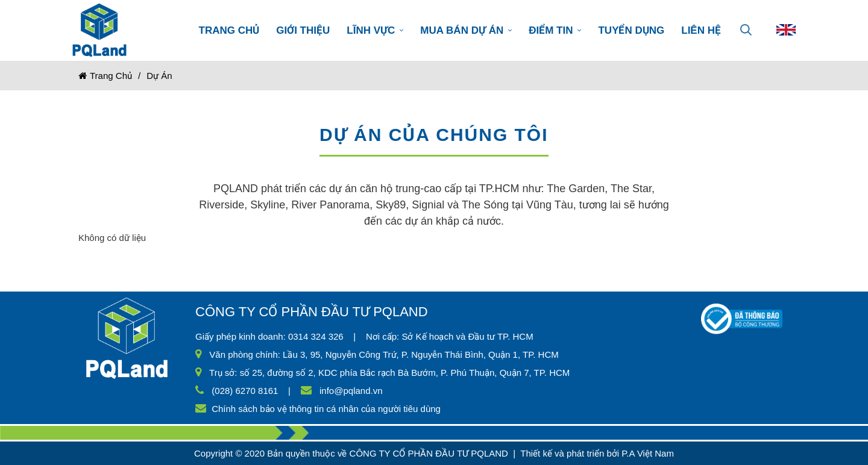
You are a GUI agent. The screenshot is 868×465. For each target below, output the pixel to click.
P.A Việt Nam (648, 453)
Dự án (159, 76)
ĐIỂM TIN (555, 30)
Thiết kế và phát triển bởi (570, 453)
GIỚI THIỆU (303, 30)
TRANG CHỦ (229, 30)
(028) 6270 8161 (245, 391)
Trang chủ (105, 76)
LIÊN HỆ (701, 30)
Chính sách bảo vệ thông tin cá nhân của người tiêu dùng (326, 409)
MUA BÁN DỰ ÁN (466, 30)
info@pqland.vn (351, 391)
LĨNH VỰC (375, 30)
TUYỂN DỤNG (631, 30)
